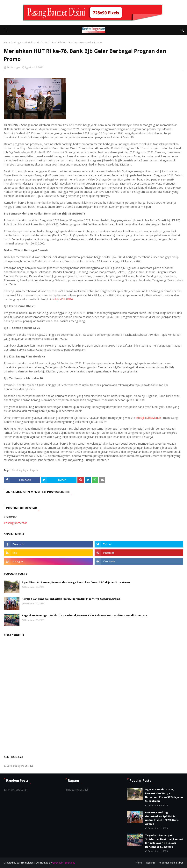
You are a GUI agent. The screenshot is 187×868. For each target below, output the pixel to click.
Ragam (19, 42)
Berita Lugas (13, 67)
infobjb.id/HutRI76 (61, 299)
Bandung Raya (20, 470)
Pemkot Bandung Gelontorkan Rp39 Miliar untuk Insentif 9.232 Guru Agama (71, 599)
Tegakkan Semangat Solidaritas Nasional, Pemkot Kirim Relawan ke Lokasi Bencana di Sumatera (84, 615)
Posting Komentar (15, 523)
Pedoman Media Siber (171, 863)
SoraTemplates (25, 863)
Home (139, 863)
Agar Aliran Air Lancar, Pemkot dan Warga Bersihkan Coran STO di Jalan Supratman (76, 582)
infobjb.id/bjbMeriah (148, 418)
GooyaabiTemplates (64, 863)
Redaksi (151, 863)
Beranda (9, 42)
